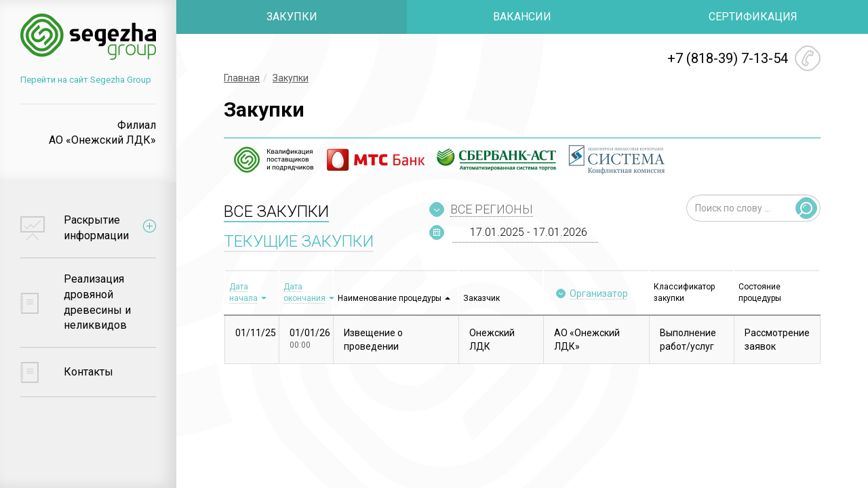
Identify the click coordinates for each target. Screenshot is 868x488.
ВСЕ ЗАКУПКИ (276, 211)
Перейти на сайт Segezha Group (86, 80)
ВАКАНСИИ (522, 17)
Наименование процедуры (390, 298)
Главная (242, 78)
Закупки (291, 78)
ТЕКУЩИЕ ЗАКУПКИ (299, 241)
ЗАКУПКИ (292, 17)
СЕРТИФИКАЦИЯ (753, 17)
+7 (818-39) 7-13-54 (728, 58)
